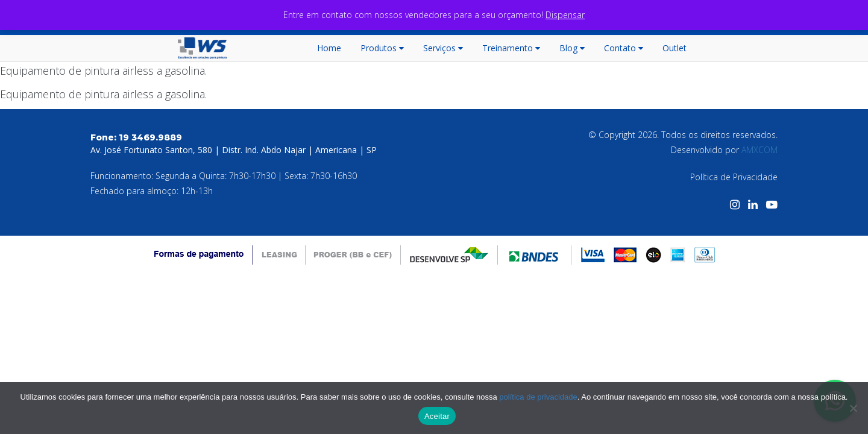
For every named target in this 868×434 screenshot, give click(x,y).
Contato (624, 48)
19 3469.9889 (150, 137)
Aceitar (437, 416)
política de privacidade (538, 397)
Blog (572, 48)
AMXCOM (759, 150)
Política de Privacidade (734, 177)
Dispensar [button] (565, 15)
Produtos (382, 48)
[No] (853, 408)
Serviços (443, 48)
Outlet (675, 48)
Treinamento (511, 48)
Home (329, 48)
